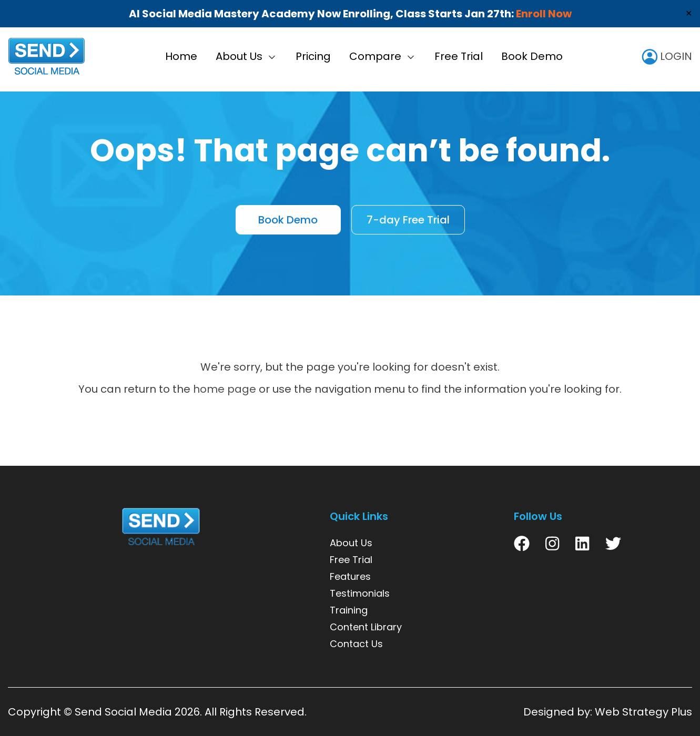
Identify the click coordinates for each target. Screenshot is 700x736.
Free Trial (459, 56)
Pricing (313, 56)
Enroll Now (544, 14)
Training (349, 610)
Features (350, 576)
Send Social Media (123, 712)
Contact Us (356, 644)
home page (225, 389)
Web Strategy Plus (643, 712)
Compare (375, 56)
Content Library (366, 627)
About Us (239, 56)
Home (181, 56)
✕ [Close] (689, 13)
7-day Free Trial (408, 221)
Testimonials (360, 593)
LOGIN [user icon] (667, 56)
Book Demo (532, 56)
